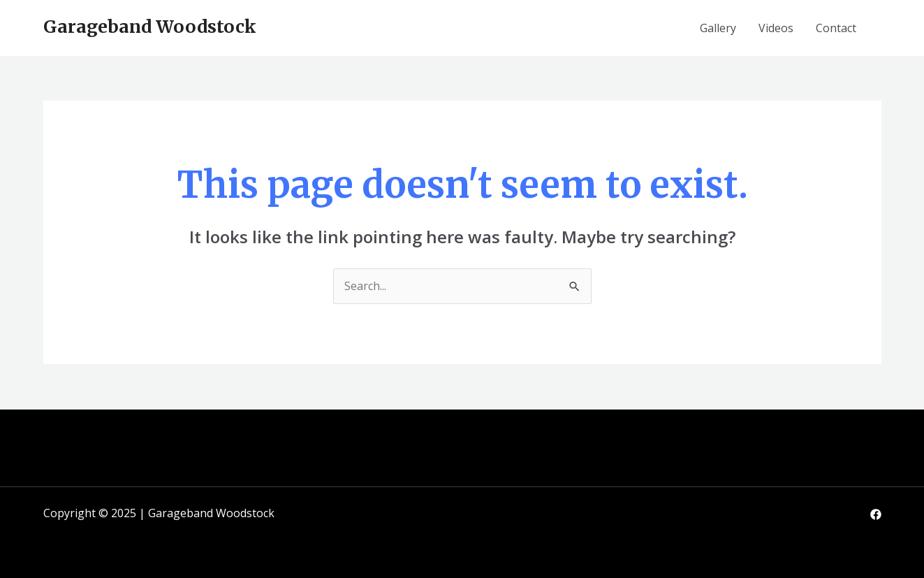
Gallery (718, 28)
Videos (776, 28)
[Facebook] (876, 514)
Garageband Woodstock (150, 27)
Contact (836, 28)
